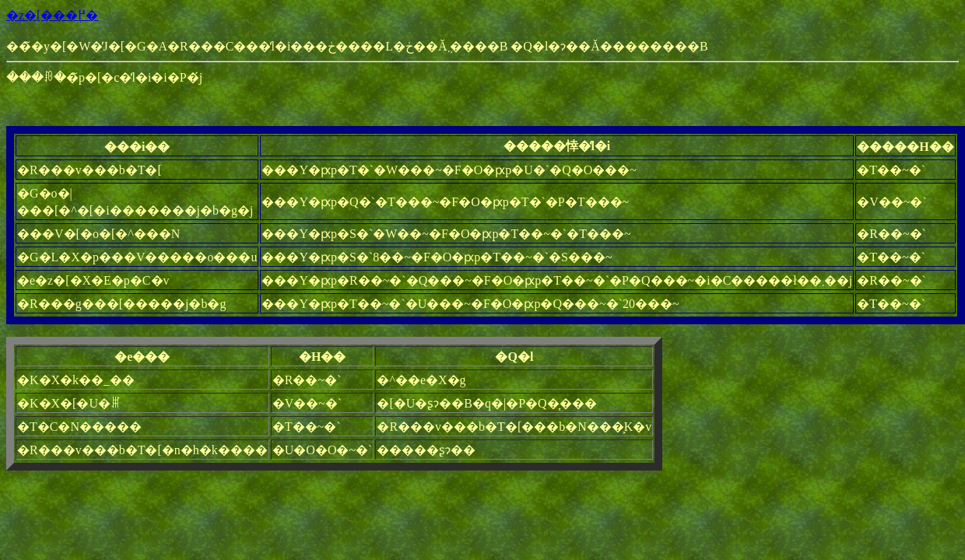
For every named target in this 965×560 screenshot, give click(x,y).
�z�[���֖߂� (52, 15)
